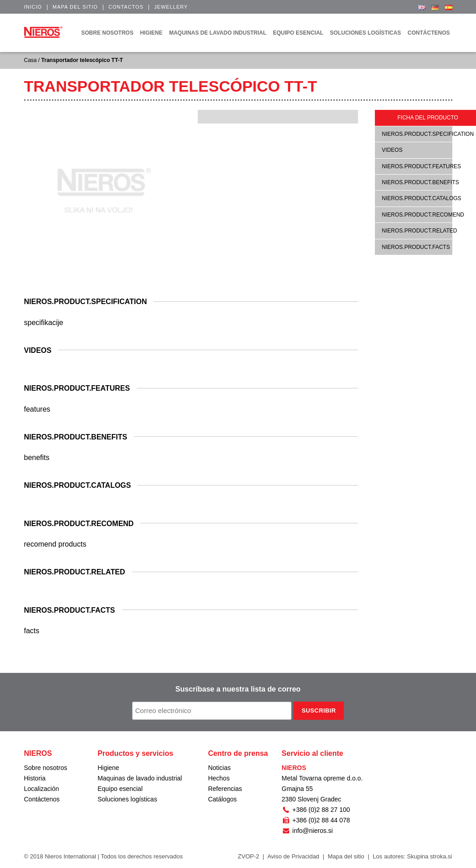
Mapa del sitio (75, 7)
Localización (42, 789)
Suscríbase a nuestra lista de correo (238, 689)
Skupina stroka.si (430, 856)
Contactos (126, 7)
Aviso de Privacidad (293, 856)
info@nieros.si (307, 831)
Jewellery (171, 7)
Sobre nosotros (46, 768)
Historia (35, 778)
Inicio (33, 7)
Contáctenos (42, 799)
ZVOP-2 (248, 856)
